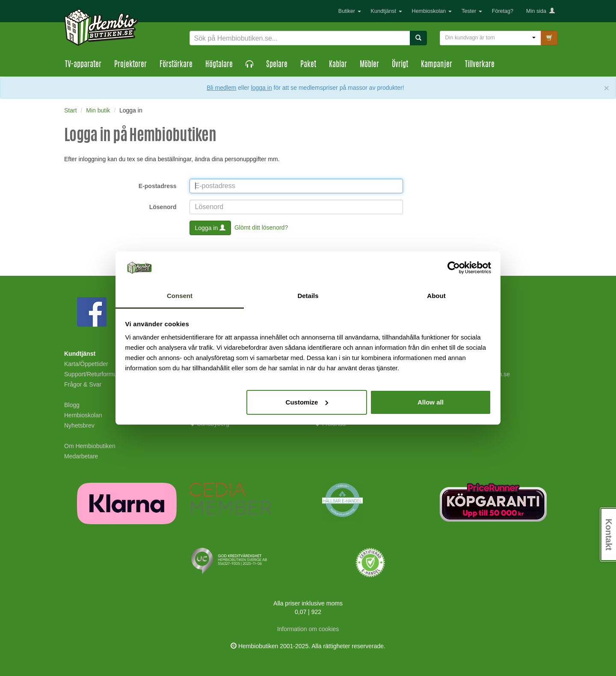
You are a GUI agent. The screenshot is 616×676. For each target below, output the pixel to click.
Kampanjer (437, 65)
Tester (472, 11)
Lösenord (163, 207)
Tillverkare (480, 65)
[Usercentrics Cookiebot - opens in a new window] (454, 268)
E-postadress (158, 186)
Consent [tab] (180, 296)
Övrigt (400, 65)
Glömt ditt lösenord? (261, 227)
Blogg (72, 405)
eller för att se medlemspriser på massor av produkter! (321, 88)
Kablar (338, 65)
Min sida (540, 11)
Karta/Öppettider (86, 364)
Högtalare (219, 65)
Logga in (210, 228)
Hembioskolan (432, 11)
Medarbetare (81, 456)
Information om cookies (308, 629)
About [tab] (436, 296)
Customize (307, 402)
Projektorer (130, 65)
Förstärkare (176, 65)
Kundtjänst (386, 11)
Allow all (431, 402)
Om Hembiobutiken (90, 446)
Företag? (503, 11)
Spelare (277, 65)
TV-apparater (83, 65)
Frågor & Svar (83, 384)
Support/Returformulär (94, 374)
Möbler (369, 65)
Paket (308, 65)
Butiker (350, 11)
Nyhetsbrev (79, 425)
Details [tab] (308, 296)
